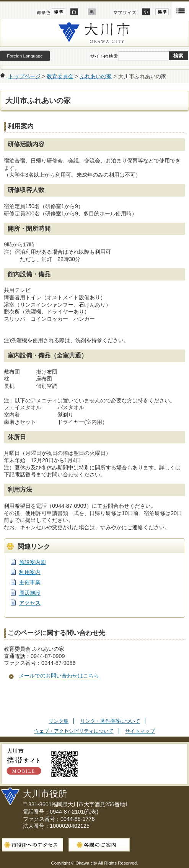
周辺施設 (30, 593)
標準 (162, 12)
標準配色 (58, 12)
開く (181, 11)
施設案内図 (33, 562)
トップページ (24, 76)
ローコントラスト (92, 12)
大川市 (94, 33)
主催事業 (30, 582)
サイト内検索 (104, 56)
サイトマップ (140, 731)
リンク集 (59, 721)
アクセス (30, 603)
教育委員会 (60, 76)
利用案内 (30, 572)
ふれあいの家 (96, 76)
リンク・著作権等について (110, 721)
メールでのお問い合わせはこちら (59, 676)
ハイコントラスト (74, 12)
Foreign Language (25, 56)
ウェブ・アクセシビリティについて (74, 731)
